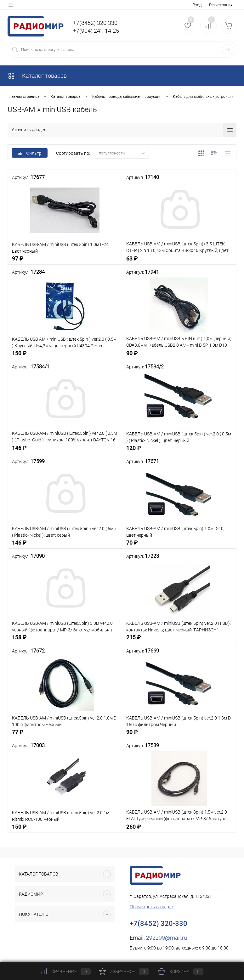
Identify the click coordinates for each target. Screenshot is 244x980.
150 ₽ (65, 357)
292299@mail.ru (167, 938)
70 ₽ (179, 546)
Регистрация (221, 5)
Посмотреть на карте (151, 907)
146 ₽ (65, 451)
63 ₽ (179, 262)
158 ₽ (65, 641)
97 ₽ (65, 262)
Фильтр (30, 153)
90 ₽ (179, 357)
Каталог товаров (37, 76)
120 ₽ (179, 451)
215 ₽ (179, 641)
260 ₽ (179, 830)
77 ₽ (65, 735)
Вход (197, 5)
